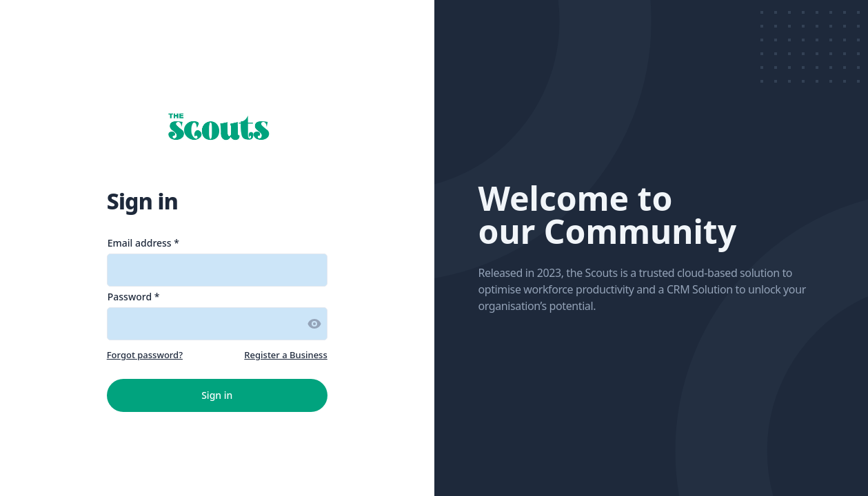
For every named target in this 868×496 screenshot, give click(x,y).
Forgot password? (145, 355)
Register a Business (285, 355)
